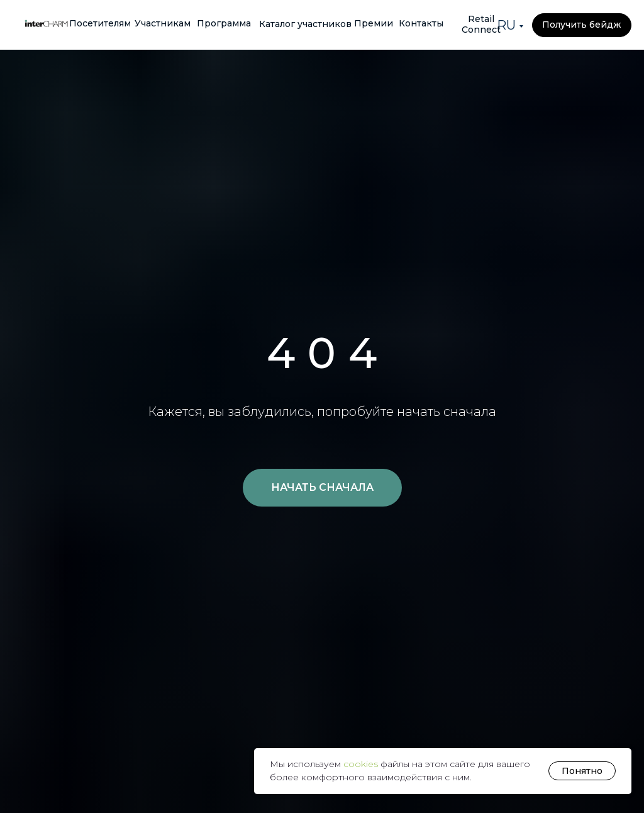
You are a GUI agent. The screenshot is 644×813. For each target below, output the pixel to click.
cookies (362, 764)
